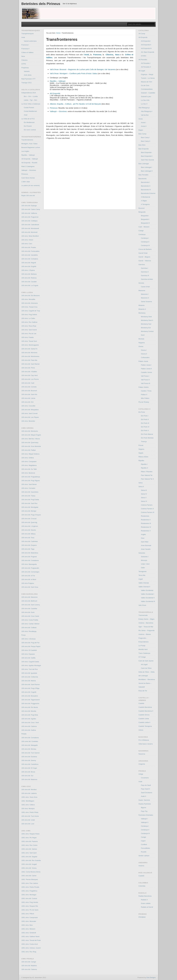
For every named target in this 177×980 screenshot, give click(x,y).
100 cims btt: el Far (28, 576)
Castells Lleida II (144, 722)
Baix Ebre (142, 145)
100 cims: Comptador (29, 462)
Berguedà (142, 212)
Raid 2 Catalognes (28, 166)
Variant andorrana (30, 41)
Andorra (141, 866)
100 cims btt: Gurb (28, 612)
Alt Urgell (142, 71)
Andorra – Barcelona (146, 623)
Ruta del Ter (143, 691)
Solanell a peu (146, 97)
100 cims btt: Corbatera (30, 259)
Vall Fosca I (145, 376)
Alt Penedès (143, 60)
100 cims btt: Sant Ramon (31, 684)
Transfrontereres (27, 140)
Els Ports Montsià (147, 438)
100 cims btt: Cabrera (29, 726)
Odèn (143, 568)
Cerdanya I (145, 238)
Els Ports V (145, 430)
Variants (27, 71)
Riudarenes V (146, 531)
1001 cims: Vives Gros (29, 797)
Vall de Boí (145, 115)
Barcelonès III (146, 190)
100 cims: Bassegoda (29, 564)
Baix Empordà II (147, 156)
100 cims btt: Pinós (28, 368)
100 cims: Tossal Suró (29, 341)
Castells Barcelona (145, 707)
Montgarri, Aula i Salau (29, 144)
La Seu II (144, 104)
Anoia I (143, 123)
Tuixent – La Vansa (148, 78)
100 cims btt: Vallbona (29, 213)
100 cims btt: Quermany (30, 443)
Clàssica (24, 60)
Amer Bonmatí (146, 545)
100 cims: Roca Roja (29, 326)
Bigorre (144, 808)
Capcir (143, 841)
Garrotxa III (145, 276)
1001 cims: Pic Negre (29, 838)
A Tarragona (145, 204)
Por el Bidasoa (144, 740)
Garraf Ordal (143, 253)
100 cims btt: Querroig (29, 522)
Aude (140, 782)
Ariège (141, 774)
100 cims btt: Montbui (29, 790)
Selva (141, 483)
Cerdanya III (145, 245)
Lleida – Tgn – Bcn (30, 100)
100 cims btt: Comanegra (30, 572)
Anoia (141, 119)
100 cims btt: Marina (29, 681)
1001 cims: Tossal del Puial (31, 940)
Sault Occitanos (147, 793)
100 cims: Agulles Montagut (31, 665)
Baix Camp (142, 134)
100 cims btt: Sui (27, 776)
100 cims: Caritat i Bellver (30, 624)
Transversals (143, 615)
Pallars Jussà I (146, 365)
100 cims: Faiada (27, 337)
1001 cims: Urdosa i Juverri (31, 948)
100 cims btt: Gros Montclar (31, 446)
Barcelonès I (145, 182)
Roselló (144, 852)
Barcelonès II (146, 186)
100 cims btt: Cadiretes (30, 541)
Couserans (145, 778)
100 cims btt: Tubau (28, 496)
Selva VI (144, 501)
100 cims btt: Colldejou (29, 221)
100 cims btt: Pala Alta (29, 360)
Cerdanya (142, 234)
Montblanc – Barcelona (147, 679)
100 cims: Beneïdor (28, 421)
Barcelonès (143, 179)
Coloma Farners (147, 505)
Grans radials (146, 903)
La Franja (142, 646)
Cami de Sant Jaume (146, 661)
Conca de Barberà (145, 249)
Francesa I (25, 45)
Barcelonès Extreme (148, 193)
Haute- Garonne (144, 800)
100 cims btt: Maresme (29, 597)
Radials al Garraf (147, 907)
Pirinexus (54, 108)
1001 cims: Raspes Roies (30, 834)
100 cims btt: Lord (28, 824)
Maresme (142, 290)
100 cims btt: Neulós (29, 530)
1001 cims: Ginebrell (29, 933)
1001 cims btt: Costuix (29, 898)
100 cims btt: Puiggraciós (30, 703)
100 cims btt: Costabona (30, 560)
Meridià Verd (143, 649)
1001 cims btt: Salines (29, 849)
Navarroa (142, 754)
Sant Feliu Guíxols (147, 160)
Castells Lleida (144, 719)
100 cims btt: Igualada (29, 673)
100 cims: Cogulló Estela (30, 662)
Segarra (141, 449)
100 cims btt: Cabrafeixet (30, 225)
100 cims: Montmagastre (30, 345)
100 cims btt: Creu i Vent (30, 723)
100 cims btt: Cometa (29, 387)
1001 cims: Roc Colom (29, 845)
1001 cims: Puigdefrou (29, 891)
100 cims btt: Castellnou (30, 764)
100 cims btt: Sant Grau (30, 587)
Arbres (141, 730)
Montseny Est (146, 328)
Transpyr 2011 (26, 83)
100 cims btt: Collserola (30, 677)
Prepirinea (25, 68)
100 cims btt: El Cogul (29, 768)
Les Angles (25, 151)
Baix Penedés (143, 175)
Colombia (142, 886)
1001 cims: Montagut (29, 895)
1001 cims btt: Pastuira (29, 841)
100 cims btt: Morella (29, 711)
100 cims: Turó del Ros (30, 669)
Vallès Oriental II (144, 587)
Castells (141, 703)
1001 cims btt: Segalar (29, 857)
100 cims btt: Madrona (29, 779)
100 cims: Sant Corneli (29, 413)
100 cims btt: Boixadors (30, 696)
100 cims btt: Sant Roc (29, 503)
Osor (143, 538)
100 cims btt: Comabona (30, 738)
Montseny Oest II (147, 320)
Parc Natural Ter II (147, 479)
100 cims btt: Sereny (29, 760)
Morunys (144, 560)
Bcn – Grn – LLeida (31, 96)
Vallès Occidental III (148, 601)
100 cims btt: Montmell (29, 232)
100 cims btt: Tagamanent (31, 700)
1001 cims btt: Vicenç (29, 868)
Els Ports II (145, 419)
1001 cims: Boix (27, 925)
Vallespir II (145, 822)
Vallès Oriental (144, 583)
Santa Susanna (146, 302)
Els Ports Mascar (147, 434)
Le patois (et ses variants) (31, 185)
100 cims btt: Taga (28, 549)
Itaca (117, 55)
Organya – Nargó (147, 74)
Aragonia (142, 764)
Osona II (144, 354)
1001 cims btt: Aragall (29, 864)
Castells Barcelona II (146, 711)
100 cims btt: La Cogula (30, 285)
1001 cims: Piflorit (28, 914)
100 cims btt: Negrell (29, 263)
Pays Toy (144, 811)
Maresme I (145, 294)
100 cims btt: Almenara (29, 303)
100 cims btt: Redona (29, 278)
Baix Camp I (145, 137)
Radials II (144, 900)
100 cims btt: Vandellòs (30, 255)
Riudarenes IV (146, 527)
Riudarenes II (146, 520)
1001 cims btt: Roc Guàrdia (31, 860)
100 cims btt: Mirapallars (30, 410)
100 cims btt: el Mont (29, 579)
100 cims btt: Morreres (29, 353)
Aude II (144, 796)
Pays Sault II (145, 789)
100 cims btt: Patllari (29, 450)
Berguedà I (145, 216)
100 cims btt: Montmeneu (30, 356)
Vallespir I (144, 819)
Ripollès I (144, 464)
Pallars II (144, 395)
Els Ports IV (145, 427)
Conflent (144, 844)
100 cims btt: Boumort (29, 391)
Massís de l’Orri (147, 82)
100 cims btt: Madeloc (29, 966)
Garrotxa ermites (147, 279)
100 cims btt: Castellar (29, 609)
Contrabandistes (147, 89)
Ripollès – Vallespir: (58, 81)
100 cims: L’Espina (28, 270)
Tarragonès (143, 571)
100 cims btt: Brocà (28, 772)
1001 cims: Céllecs (28, 805)
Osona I (144, 350)
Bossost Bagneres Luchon (31, 147)
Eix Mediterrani (29, 122)
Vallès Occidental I (148, 594)
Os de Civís (145, 85)
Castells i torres (147, 372)
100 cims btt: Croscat (29, 519)
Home (58, 33)
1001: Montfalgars (28, 801)
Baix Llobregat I (147, 167)
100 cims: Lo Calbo (28, 318)
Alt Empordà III (146, 48)
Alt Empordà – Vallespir (30, 159)
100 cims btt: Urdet (28, 820)
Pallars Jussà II (146, 369)
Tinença (144, 442)
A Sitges (144, 201)
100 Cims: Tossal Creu (29, 307)
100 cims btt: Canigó (29, 962)
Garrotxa (142, 264)
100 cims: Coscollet (28, 406)
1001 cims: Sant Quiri (29, 853)
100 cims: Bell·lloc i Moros (31, 439)
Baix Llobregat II (147, 171)
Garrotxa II (145, 272)
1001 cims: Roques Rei (30, 906)
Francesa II (25, 49)
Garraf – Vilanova (145, 261)
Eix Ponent (28, 126)
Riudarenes (145, 516)
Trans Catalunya (144, 653)
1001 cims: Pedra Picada (30, 887)
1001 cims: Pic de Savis (30, 910)
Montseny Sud (146, 324)
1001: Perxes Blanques (30, 879)
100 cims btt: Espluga (29, 206)
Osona (141, 346)
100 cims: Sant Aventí (29, 330)
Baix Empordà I (146, 152)
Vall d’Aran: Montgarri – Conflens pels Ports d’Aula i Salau (74, 73)
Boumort (142, 208)
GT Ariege (142, 657)
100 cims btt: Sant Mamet (30, 364)
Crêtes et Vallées (27, 52)
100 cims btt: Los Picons (30, 379)
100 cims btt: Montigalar (30, 507)
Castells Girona (144, 715)
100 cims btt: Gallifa (28, 658)
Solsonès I (145, 557)
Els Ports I (145, 416)
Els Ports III (145, 423)
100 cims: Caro (27, 244)
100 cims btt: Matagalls (30, 745)
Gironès (141, 283)
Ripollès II (144, 468)
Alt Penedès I (146, 63)
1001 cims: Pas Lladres (30, 883)
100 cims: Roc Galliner (29, 322)
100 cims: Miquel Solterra (30, 454)
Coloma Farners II (147, 509)
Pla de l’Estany (144, 402)
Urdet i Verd (145, 564)
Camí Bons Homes (28, 178)
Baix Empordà (144, 149)
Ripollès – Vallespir (28, 155)
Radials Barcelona (145, 896)
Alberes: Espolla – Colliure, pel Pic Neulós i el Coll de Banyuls (75, 104)
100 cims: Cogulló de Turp (31, 311)
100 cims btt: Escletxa (29, 757)
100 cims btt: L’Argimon (30, 526)
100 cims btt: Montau (29, 749)
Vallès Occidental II (148, 598)
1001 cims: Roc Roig (29, 952)
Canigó (141, 231)
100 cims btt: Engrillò (29, 266)
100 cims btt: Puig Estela (30, 500)
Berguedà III (145, 223)
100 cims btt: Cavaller (29, 282)
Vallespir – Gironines (58, 111)
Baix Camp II (146, 141)
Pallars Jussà (143, 361)
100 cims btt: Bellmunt (29, 601)
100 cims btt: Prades (29, 247)
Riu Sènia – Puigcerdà (146, 630)
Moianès (142, 305)
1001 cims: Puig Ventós (30, 902)
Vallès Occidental (147, 590)
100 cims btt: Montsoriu (30, 431)
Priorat (141, 445)
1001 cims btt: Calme (29, 876)
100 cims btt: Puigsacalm (30, 568)
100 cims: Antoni (27, 240)
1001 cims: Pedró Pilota (30, 812)
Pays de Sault (146, 785)
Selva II (141, 487)
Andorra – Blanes (145, 634)
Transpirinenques (28, 34)
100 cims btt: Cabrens (29, 969)
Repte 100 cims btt (28, 196)
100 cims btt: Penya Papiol (31, 646)
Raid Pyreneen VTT (28, 79)
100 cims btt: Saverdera (30, 492)
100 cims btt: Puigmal (29, 557)
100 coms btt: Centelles (30, 741)
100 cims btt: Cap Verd (29, 375)
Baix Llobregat (144, 164)
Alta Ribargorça (144, 108)
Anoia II (144, 126)
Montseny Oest (146, 317)
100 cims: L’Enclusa (28, 639)
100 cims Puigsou (28, 583)
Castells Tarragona (145, 726)
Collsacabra (145, 357)
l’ (86, 55)
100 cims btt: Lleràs (28, 398)
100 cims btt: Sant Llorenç (31, 605)
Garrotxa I (145, 268)
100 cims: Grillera (28, 458)
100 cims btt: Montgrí (29, 511)
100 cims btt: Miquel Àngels (31, 435)
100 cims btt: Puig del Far (30, 643)
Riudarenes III (146, 523)
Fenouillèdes (146, 848)
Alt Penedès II (146, 67)
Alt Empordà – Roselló (29, 163)
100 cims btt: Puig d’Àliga (30, 688)
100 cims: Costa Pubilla (30, 620)
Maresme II (145, 298)
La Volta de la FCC (28, 119)
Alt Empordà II (146, 45)
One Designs (151, 977)
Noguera (142, 343)
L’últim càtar (26, 182)
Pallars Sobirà (144, 387)
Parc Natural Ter (147, 475)
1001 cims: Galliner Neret (30, 937)
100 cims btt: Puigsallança (31, 477)
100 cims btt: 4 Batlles (29, 372)
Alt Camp (142, 34)
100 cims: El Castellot (29, 650)
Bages (141, 130)
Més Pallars (145, 398)
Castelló (141, 876)
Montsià (141, 339)
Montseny (142, 313)
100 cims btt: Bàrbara (29, 274)
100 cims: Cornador (28, 488)
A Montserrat (146, 197)
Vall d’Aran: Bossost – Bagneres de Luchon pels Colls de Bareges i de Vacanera (83, 69)
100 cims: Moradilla (28, 299)
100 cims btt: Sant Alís (29, 394)
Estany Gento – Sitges (146, 619)
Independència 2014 (29, 93)
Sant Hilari (145, 542)
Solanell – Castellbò (148, 93)
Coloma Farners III (148, 512)
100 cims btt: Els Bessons (31, 296)
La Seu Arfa (145, 100)
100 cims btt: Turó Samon (30, 753)
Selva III (144, 490)
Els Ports (142, 412)
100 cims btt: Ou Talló (29, 469)
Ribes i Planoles (147, 472)
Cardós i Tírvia (146, 391)
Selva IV (144, 494)
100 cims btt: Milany (28, 534)
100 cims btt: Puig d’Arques (31, 515)
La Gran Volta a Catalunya (31, 104)
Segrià (141, 453)
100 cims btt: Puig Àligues (31, 481)
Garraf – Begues (144, 257)
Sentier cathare (144, 856)
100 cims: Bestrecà (28, 473)
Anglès (143, 534)
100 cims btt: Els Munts (30, 707)
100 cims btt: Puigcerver (30, 217)
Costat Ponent (29, 108)
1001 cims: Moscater (29, 921)
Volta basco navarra (146, 744)
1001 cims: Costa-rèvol (30, 944)
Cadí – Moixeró (144, 227)
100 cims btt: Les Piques (30, 417)
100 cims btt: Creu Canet (30, 616)
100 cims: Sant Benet (29, 484)
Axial (23, 37)
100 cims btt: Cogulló (29, 692)
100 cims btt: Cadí (28, 383)
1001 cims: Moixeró (28, 929)
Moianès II (142, 309)
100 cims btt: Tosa (28, 538)
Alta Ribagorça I (147, 111)
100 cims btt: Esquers (29, 545)
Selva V (144, 498)
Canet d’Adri (145, 287)
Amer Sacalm (146, 549)
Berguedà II (145, 219)
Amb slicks (28, 75)
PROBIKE (142, 917)
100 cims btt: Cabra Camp (31, 209)
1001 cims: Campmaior (30, 917)
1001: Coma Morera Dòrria (31, 872)
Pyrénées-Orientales (146, 815)
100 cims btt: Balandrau (30, 553)
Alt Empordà (55, 93)
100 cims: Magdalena (29, 465)
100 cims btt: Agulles (29, 719)
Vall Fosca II (145, 380)
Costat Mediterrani (30, 111)
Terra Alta (142, 575)
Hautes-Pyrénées (145, 804)
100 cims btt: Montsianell (30, 228)
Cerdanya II (145, 242)
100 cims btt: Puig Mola (30, 715)
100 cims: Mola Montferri (30, 236)
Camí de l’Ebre (146, 668)
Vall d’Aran (142, 605)
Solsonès (142, 553)
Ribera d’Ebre (143, 457)
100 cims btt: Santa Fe (29, 349)
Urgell (141, 579)
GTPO (24, 64)
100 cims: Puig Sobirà (29, 315)
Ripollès (141, 461)
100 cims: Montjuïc (28, 809)
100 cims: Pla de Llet (29, 334)
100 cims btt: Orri (27, 402)
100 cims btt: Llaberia (29, 793)
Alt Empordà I (146, 41)
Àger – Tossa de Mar (146, 627)
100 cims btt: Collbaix (29, 628)
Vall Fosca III (146, 383)
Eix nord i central (30, 130)
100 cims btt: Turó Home (30, 816)
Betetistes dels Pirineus (41, 4)
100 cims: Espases (28, 654)
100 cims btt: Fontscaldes (30, 251)
